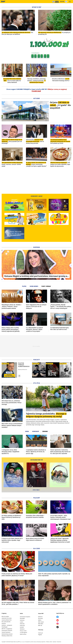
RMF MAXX (41, 624)
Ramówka (22, 618)
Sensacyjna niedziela (7, 630)
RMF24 (40, 620)
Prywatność (59, 642)
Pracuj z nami (23, 631)
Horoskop (36, 431)
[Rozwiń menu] (70, 2)
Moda (27, 431)
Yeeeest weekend (6, 632)
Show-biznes (34, 286)
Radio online (23, 634)
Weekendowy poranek (7, 634)
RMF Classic (41, 622)
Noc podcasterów (6, 622)
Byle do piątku (5, 617)
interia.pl (40, 633)
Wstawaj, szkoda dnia (7, 636)
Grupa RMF (41, 613)
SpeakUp (54, 642)
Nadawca (22, 629)
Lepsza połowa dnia (7, 620)
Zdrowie (45, 431)
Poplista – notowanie (7, 625)
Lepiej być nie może (7, 618)
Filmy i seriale (46, 286)
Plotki (24, 286)
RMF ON (40, 625)
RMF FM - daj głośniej (7, 629)
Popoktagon (5, 627)
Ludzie (22, 622)
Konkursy (22, 620)
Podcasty (22, 624)
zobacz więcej (36, 490)
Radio (21, 613)
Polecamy (22, 625)
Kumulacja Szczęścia (25, 617)
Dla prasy (40, 618)
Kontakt (22, 627)
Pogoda (40, 635)
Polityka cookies (49, 642)
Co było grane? (23, 632)
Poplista (4, 623)
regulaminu (43, 642)
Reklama (40, 617)
